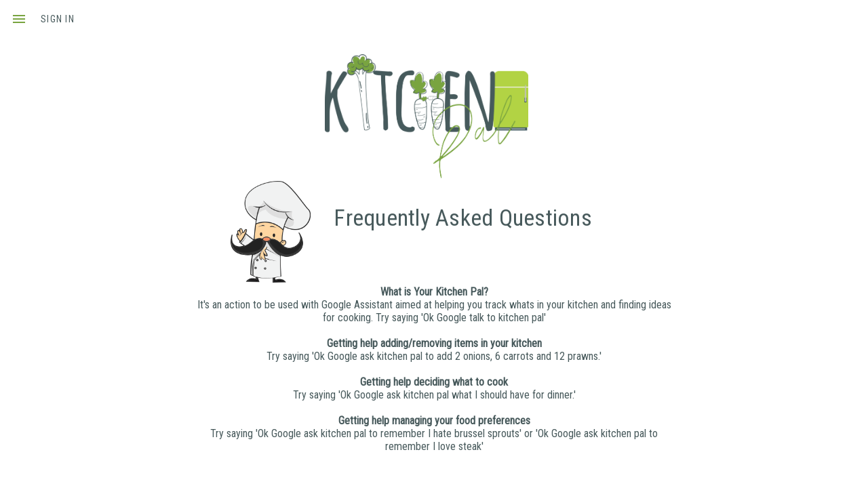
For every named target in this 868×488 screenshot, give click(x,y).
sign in (58, 19)
